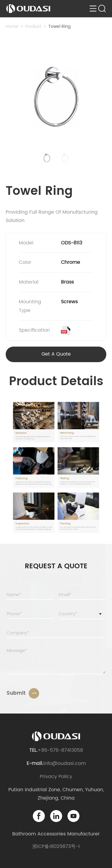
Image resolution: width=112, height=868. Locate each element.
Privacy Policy (56, 777)
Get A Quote (56, 354)
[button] (47, 158)
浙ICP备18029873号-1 (56, 846)
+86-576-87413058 (60, 750)
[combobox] (82, 614)
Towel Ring (59, 26)
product (33, 26)
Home (12, 26)
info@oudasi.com (65, 763)
